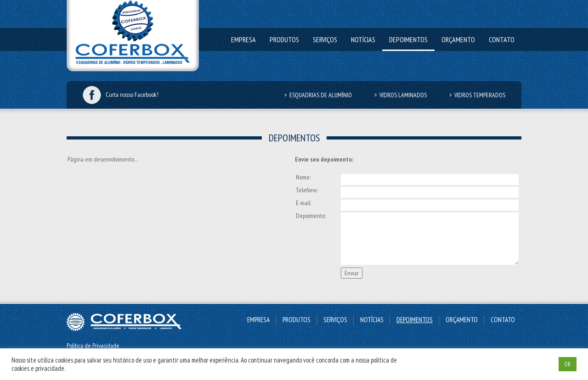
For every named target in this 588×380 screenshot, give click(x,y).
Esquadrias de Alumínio (321, 95)
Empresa (243, 39)
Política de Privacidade (93, 346)
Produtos (284, 39)
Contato (502, 39)
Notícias (363, 39)
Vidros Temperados (480, 95)
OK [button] (568, 364)
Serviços (325, 39)
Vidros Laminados (403, 95)
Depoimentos (408, 39)
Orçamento (458, 39)
